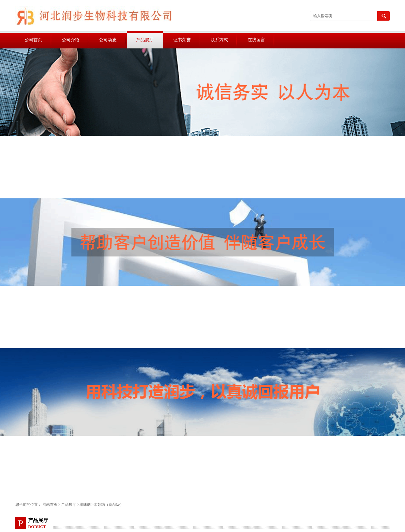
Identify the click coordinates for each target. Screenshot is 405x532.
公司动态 (108, 40)
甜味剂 (85, 505)
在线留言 (256, 40)
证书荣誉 (182, 40)
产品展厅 (145, 40)
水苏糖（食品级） (109, 505)
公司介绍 (71, 40)
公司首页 (33, 40)
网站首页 (50, 505)
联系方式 (219, 40)
